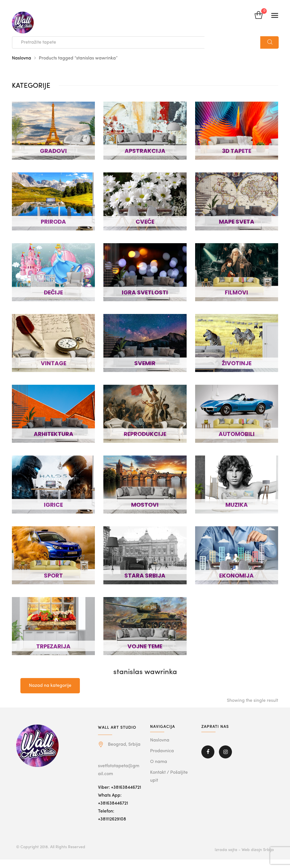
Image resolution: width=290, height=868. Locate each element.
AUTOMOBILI (237, 434)
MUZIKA (237, 505)
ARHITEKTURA (54, 434)
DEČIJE (53, 292)
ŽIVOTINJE (237, 363)
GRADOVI (53, 151)
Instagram (225, 752)
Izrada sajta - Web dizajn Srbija (244, 850)
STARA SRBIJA (145, 576)
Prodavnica (162, 751)
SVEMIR (145, 363)
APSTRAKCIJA (145, 151)
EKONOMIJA (236, 576)
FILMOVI (236, 292)
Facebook (208, 752)
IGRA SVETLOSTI (145, 292)
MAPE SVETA (237, 222)
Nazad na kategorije (50, 686)
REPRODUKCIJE (145, 434)
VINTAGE (54, 363)
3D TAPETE (237, 151)
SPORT (53, 576)
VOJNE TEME (145, 646)
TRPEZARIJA (53, 646)
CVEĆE (145, 222)
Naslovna (22, 58)
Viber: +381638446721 (120, 788)
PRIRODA (53, 222)
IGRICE (53, 505)
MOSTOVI (145, 505)
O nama (159, 762)
